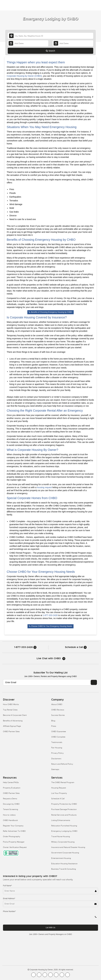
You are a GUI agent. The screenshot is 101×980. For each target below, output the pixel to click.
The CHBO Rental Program (63, 782)
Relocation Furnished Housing (64, 826)
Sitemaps (55, 769)
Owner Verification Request (15, 847)
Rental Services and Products (64, 815)
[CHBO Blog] (45, 975)
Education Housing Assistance (64, 864)
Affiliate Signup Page (12, 726)
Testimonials (57, 742)
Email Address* (9, 899)
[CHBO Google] (68, 975)
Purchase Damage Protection (64, 809)
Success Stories (58, 715)
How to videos (9, 815)
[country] (51, 36)
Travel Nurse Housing (61, 837)
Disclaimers (56, 759)
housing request (44, 487)
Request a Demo (10, 799)
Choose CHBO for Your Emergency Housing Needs (50, 626)
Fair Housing (57, 748)
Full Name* (7, 886)
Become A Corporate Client (15, 715)
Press (54, 726)
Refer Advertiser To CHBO (14, 831)
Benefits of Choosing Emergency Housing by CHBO (51, 312)
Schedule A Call (58, 799)
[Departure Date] (73, 43)
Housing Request (59, 788)
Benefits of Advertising (13, 721)
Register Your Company (13, 826)
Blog (53, 721)
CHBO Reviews (58, 710)
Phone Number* (9, 911)
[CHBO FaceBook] (33, 975)
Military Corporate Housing (63, 842)
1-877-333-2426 (50, 615)
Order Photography (12, 837)
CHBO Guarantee (59, 732)
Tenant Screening (11, 809)
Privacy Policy (57, 753)
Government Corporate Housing (65, 853)
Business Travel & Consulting (64, 869)
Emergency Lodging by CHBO (64, 831)
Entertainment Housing (61, 858)
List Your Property (59, 793)
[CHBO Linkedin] (56, 975)
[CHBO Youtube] (39, 975)
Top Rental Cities (10, 710)
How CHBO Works (11, 704)
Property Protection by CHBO (64, 804)
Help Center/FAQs (11, 782)
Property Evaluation (12, 788)
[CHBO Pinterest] (62, 975)
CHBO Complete (58, 737)
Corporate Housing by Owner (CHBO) (24, 76)
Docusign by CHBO (11, 804)
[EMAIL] (94, 682)
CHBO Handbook (10, 820)
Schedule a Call (76, 647)
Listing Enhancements (61, 820)
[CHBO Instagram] (51, 975)
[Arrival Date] (28, 43)
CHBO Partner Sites (11, 732)
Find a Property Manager (14, 842)
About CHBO (57, 704)
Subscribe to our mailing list (51, 673)
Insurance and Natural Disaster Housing (68, 847)
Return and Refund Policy (62, 764)
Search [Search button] (50, 51)
